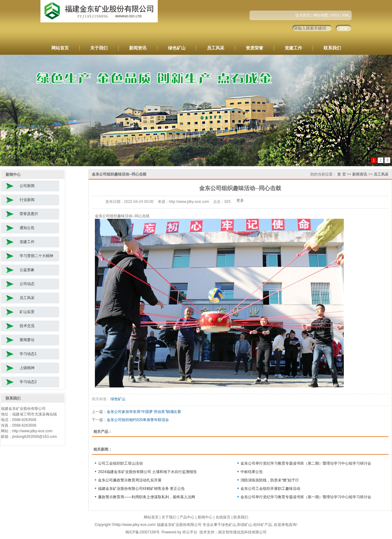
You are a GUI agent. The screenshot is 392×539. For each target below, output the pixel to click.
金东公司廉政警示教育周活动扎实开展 (130, 480)
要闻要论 (27, 340)
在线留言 (223, 517)
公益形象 (27, 270)
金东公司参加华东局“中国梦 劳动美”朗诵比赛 (144, 412)
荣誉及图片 (29, 214)
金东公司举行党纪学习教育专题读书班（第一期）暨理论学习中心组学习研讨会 (306, 497)
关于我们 (99, 48)
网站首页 (60, 48)
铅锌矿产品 (263, 525)
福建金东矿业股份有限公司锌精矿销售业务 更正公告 (141, 489)
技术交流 (27, 326)
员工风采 (216, 48)
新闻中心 (205, 517)
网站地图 (321, 15)
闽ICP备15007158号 (142, 532)
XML (346, 15)
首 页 (341, 174)
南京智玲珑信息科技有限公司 (242, 532)
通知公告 (27, 228)
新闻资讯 (138, 48)
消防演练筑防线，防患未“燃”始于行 (270, 480)
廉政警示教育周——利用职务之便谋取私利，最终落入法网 (147, 497)
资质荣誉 (254, 48)
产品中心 (187, 517)
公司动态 (27, 284)
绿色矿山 (177, 48)
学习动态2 (28, 382)
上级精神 (27, 368)
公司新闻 (27, 186)
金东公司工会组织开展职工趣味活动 (270, 489)
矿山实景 (27, 312)
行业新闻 (27, 200)
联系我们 (332, 48)
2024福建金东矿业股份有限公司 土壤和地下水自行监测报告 (147, 472)
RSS (335, 15)
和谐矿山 (245, 525)
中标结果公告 (252, 472)
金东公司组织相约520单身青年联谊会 (138, 420)
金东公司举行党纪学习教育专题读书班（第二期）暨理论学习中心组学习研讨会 (306, 463)
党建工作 (293, 48)
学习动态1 (28, 354)
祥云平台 (190, 532)
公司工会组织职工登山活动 (120, 463)
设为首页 (303, 15)
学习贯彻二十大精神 (36, 256)
